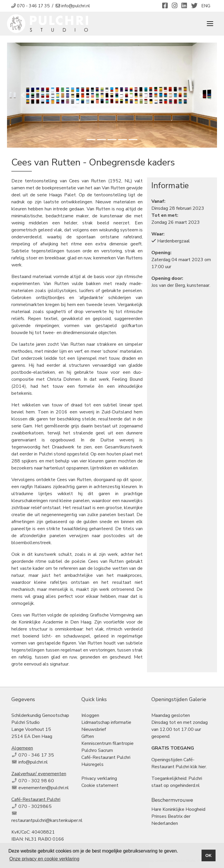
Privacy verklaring (99, 778)
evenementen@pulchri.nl (44, 788)
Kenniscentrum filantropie (107, 743)
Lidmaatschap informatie (106, 722)
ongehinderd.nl (185, 785)
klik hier (198, 767)
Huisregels (92, 764)
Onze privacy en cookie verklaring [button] (44, 859)
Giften (88, 736)
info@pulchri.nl (33, 762)
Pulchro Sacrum (97, 750)
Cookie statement (100, 785)
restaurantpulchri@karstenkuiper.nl (47, 820)
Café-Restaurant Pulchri (106, 757)
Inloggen (90, 715)
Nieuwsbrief (94, 729)
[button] (23, 95)
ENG (206, 6)
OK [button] (209, 855)
